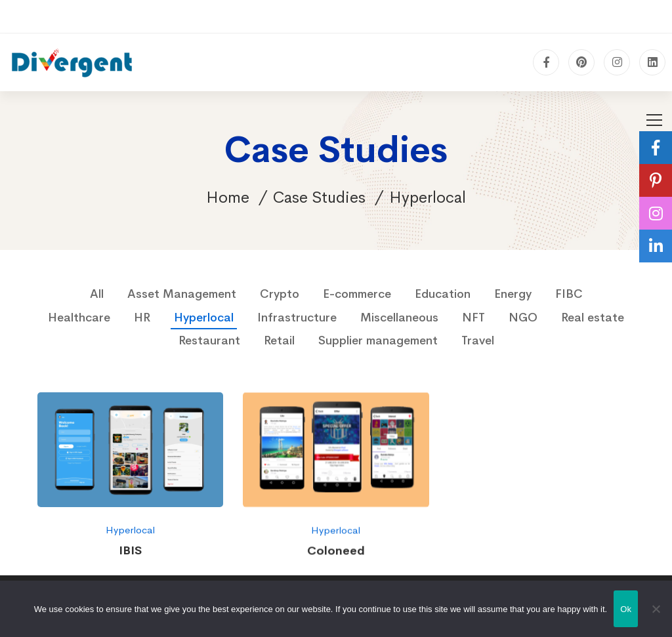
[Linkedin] (652, 62)
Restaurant (209, 340)
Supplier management (378, 340)
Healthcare (79, 318)
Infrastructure (297, 318)
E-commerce (357, 294)
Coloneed (336, 555)
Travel (478, 340)
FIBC (569, 294)
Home (228, 197)
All (97, 294)
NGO (523, 318)
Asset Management (182, 294)
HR (142, 318)
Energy (513, 294)
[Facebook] (546, 62)
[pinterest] (581, 62)
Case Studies (319, 197)
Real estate (593, 318)
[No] (656, 609)
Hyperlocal (204, 318)
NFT (473, 318)
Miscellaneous (399, 318)
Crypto (280, 294)
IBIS (130, 550)
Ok (626, 609)
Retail (279, 340)
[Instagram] (617, 62)
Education (443, 294)
